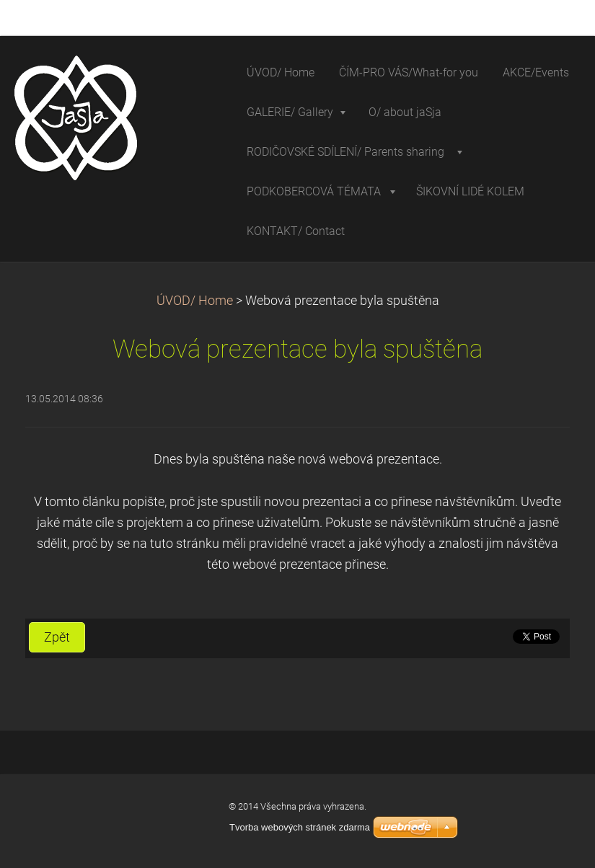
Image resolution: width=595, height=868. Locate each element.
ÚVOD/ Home (195, 301)
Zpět (57, 637)
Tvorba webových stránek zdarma (300, 827)
